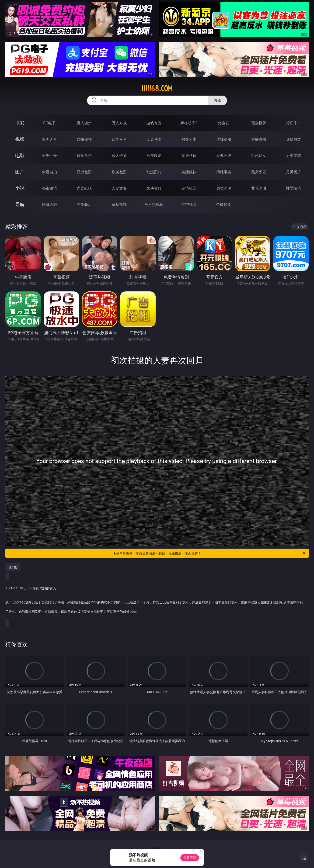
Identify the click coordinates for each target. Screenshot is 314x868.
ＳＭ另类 (293, 139)
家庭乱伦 (84, 188)
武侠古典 (154, 188)
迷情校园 (189, 188)
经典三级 (224, 156)
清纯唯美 (224, 172)
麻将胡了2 (189, 123)
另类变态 (293, 156)
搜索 (218, 100)
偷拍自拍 (84, 156)
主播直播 (259, 139)
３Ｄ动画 (154, 139)
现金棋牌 (259, 123)
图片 (20, 172)
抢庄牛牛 (293, 123)
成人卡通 (119, 156)
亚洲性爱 (49, 156)
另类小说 (224, 188)
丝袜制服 (224, 139)
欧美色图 (119, 172)
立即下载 (190, 858)
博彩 (20, 123)
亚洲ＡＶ (49, 139)
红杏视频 (189, 204)
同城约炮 (49, 204)
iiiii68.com (157, 89)
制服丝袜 (189, 156)
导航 (20, 204)
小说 (20, 188)
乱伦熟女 (259, 156)
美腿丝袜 (189, 172)
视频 (20, 139)
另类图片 (293, 172)
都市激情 (49, 188)
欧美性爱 (154, 156)
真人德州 (84, 123)
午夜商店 (84, 204)
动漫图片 (154, 172)
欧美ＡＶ (119, 139)
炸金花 (224, 123)
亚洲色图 (84, 172)
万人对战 (119, 123)
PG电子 (49, 123)
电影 (20, 155)
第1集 (13, 567)
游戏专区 (154, 123)
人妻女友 (119, 188)
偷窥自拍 (49, 172)
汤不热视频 (154, 204)
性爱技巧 (293, 188)
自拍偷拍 (84, 139)
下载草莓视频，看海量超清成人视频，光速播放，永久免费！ (210, 553)
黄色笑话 (259, 188)
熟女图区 (259, 172)
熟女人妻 (189, 139)
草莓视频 (119, 204)
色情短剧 (224, 204)
